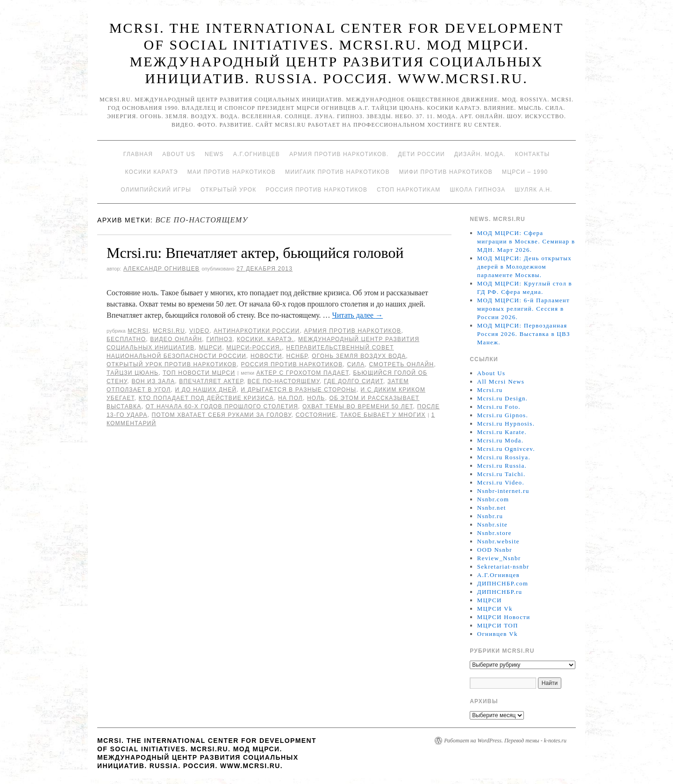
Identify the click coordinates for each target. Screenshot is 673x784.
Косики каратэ (152, 172)
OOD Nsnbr (495, 550)
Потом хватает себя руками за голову (222, 415)
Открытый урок (228, 190)
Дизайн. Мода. (480, 154)
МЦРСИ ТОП (498, 625)
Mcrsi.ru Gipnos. (503, 415)
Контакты (532, 154)
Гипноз (219, 339)
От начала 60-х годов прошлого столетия (222, 406)
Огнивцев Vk (498, 634)
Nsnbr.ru (490, 516)
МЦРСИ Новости (504, 617)
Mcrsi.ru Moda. (500, 440)
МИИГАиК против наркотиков (337, 172)
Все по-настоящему (284, 381)
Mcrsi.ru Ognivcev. (506, 449)
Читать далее (358, 315)
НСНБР (297, 356)
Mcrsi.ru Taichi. (501, 474)
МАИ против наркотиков (232, 172)
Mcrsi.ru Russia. (502, 466)
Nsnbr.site (492, 524)
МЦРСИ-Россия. (254, 348)
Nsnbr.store (494, 533)
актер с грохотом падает (303, 373)
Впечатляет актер (211, 381)
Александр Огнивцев (161, 269)
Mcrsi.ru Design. (503, 398)
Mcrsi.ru (169, 331)
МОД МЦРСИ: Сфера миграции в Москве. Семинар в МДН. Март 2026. (526, 241)
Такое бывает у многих (383, 415)
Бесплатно (126, 339)
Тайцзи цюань (132, 373)
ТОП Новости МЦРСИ (199, 373)
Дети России (422, 154)
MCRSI (138, 331)
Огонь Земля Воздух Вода (359, 356)
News (214, 154)
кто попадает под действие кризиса (206, 398)
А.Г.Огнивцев (257, 154)
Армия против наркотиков (352, 331)
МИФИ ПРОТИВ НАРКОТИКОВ (446, 172)
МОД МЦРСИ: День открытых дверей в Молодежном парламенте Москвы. (524, 267)
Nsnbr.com (493, 499)
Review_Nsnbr (499, 558)
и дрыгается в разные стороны (298, 390)
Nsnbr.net (492, 508)
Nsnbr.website (498, 541)
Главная (138, 154)
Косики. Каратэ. (265, 339)
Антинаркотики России (257, 331)
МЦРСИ (210, 348)
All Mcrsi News (501, 381)
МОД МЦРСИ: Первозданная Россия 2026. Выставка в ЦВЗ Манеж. (524, 334)
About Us (179, 154)
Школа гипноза (477, 190)
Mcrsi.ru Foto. (499, 407)
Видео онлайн (176, 339)
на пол (290, 398)
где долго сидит (354, 381)
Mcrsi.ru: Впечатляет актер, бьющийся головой (255, 253)
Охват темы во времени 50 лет (358, 406)
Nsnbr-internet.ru (503, 491)
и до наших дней (206, 390)
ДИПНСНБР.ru (500, 592)
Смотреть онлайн (401, 364)
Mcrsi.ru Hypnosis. (506, 424)
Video (199, 331)
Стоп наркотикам (408, 190)
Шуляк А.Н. (533, 190)
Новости (266, 356)
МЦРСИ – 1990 (525, 172)
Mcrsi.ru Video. (501, 482)
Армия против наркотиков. (339, 154)
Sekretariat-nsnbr (503, 567)
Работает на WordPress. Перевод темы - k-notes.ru (505, 741)
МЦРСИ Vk (495, 609)
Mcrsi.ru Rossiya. (504, 457)
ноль (316, 398)
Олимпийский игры (156, 190)
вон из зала (153, 381)
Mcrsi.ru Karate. (502, 432)
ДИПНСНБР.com (503, 583)
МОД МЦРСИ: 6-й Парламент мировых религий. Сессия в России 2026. (523, 309)
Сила (356, 364)
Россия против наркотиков (316, 190)
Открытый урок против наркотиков (172, 364)
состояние (316, 415)
